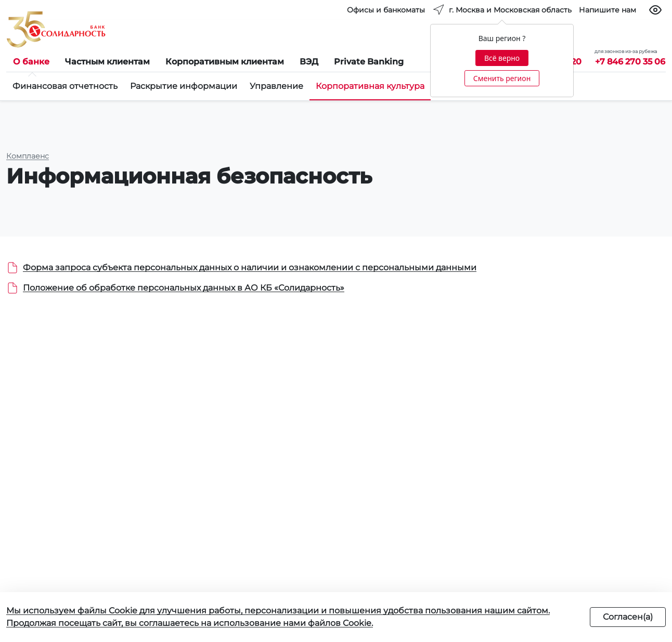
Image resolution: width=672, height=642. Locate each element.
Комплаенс (28, 156)
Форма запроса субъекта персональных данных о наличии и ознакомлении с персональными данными (250, 267)
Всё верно (502, 58)
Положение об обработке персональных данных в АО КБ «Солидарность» (184, 288)
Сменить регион (502, 78)
